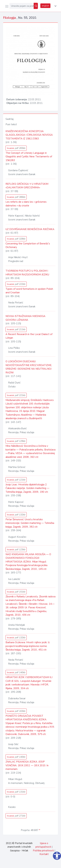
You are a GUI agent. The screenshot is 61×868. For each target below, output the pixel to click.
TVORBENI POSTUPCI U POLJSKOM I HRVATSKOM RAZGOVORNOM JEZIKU (27, 273)
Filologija (10, 18)
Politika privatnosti (43, 851)
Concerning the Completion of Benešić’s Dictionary (28, 245)
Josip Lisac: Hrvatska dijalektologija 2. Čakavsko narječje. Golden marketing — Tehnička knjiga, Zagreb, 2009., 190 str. (27, 488)
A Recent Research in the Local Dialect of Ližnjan (29, 336)
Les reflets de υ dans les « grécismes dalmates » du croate (26, 204)
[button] (55, 6)
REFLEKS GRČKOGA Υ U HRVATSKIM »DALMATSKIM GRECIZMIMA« (27, 186)
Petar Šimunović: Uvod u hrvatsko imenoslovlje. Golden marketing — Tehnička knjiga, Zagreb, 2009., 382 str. (30, 523)
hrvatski (16, 148)
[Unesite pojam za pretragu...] (22, 6)
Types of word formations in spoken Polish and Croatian (29, 291)
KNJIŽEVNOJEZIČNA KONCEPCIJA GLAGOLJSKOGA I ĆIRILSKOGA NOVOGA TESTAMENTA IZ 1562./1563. (29, 135)
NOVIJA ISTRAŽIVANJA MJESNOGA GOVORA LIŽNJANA (25, 318)
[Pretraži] (36, 6)
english (45, 6)
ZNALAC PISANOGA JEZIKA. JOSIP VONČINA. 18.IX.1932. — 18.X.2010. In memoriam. (27, 765)
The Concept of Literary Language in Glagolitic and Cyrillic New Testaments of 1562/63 (29, 157)
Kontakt (44, 854)
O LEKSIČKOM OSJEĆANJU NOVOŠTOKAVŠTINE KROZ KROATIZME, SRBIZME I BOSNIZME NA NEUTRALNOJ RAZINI (29, 367)
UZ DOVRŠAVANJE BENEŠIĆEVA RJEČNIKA (30, 229)
